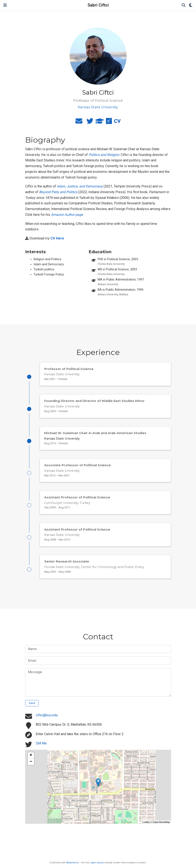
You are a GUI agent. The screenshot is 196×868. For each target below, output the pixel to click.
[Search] (184, 5)
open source (97, 863)
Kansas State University (62, 439)
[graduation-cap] (100, 122)
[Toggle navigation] (5, 5)
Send (32, 703)
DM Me (41, 743)
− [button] (31, 762)
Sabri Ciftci (98, 5)
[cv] (117, 122)
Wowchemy (72, 863)
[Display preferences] (191, 5)
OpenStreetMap (162, 822)
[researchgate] (109, 122)
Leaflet (146, 822)
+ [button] (31, 755)
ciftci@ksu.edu (47, 715)
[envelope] (79, 122)
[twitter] (90, 122)
